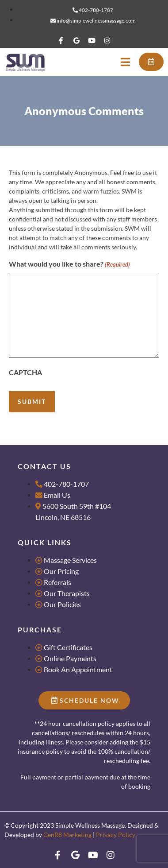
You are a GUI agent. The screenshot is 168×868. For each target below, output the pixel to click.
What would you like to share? (69, 264)
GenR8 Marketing (67, 835)
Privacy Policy (116, 835)
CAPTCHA (25, 372)
